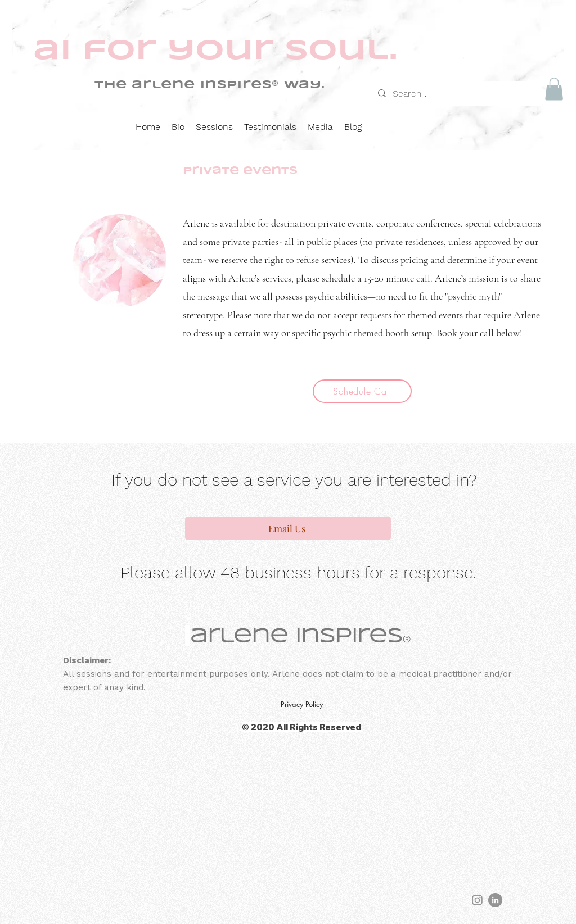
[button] (554, 89)
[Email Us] (288, 528)
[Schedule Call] (362, 391)
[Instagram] (477, 900)
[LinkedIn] (495, 900)
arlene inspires (296, 637)
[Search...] (455, 94)
